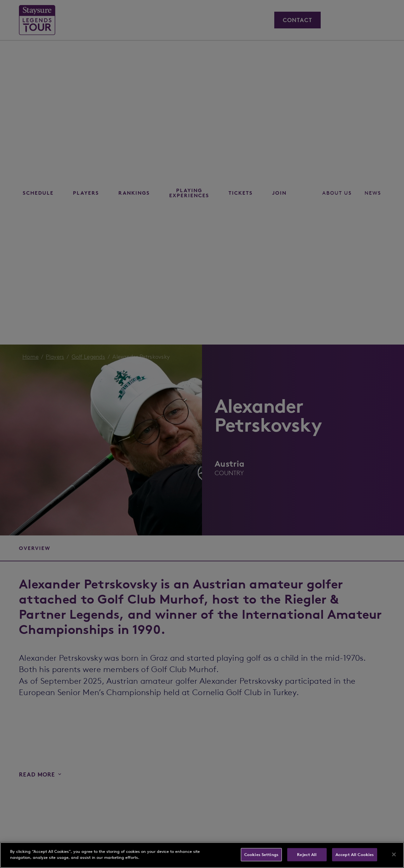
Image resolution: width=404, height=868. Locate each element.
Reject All (307, 855)
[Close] (394, 854)
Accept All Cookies (355, 855)
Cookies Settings (261, 855)
